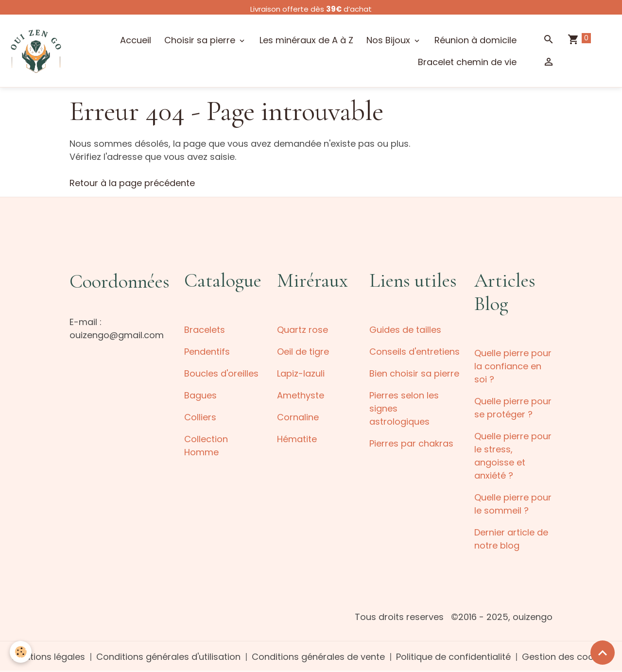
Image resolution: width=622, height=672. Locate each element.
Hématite (297, 439)
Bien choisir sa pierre (414, 373)
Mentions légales (49, 657)
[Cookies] (21, 652)
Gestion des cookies (566, 657)
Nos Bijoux (389, 40)
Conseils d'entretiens (415, 352)
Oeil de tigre (303, 352)
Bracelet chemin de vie (467, 62)
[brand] (36, 51)
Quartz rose (302, 330)
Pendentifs (207, 352)
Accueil (136, 40)
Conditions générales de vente (318, 657)
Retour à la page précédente (132, 183)
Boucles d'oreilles (221, 373)
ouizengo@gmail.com (117, 335)
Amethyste (301, 395)
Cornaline (298, 417)
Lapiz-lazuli (301, 373)
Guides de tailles (405, 330)
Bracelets (205, 330)
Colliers (200, 417)
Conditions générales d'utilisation (168, 657)
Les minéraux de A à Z (306, 40)
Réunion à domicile (475, 40)
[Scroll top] (603, 653)
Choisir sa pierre (201, 40)
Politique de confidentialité (453, 657)
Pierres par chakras (411, 443)
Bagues (200, 395)
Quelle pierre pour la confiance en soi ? (513, 366)
